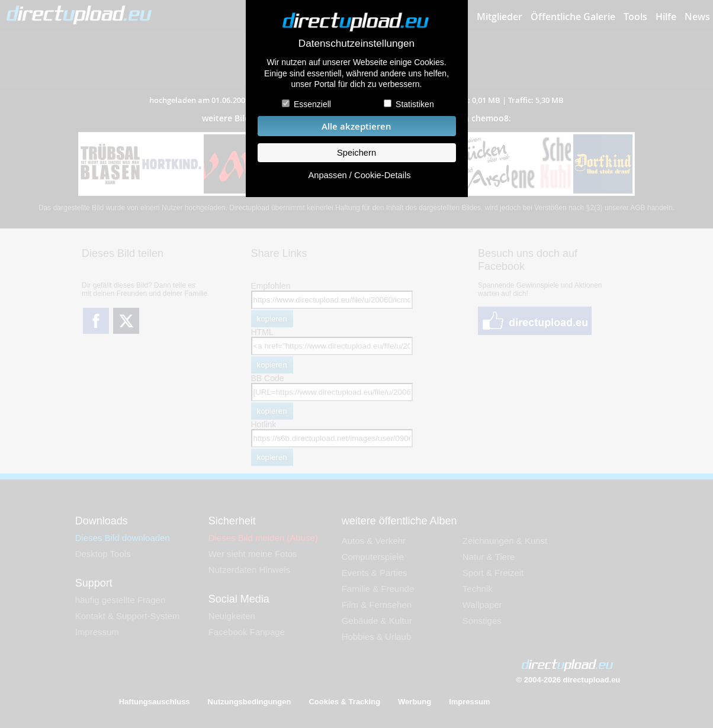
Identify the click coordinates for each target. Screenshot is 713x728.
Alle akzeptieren (356, 126)
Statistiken (415, 104)
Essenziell (312, 104)
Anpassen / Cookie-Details (359, 175)
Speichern (356, 153)
